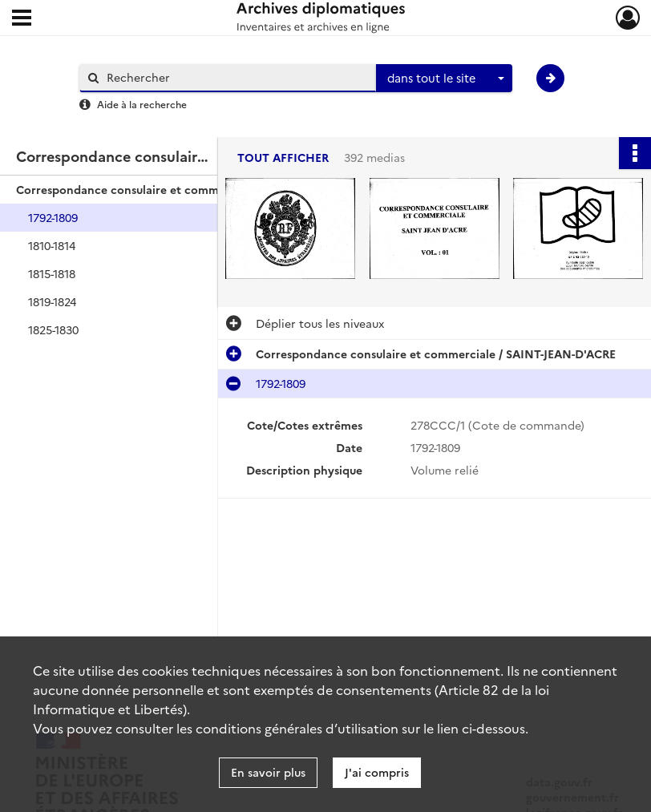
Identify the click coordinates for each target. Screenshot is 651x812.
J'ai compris (377, 772)
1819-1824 (52, 301)
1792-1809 (53, 217)
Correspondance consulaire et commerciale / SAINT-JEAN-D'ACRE (176, 189)
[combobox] (444, 79)
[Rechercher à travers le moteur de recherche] (236, 77)
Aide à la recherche (142, 104)
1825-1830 (53, 329)
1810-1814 (52, 245)
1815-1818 (52, 273)
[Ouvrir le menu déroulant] (22, 19)
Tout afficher (283, 158)
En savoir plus (268, 772)
